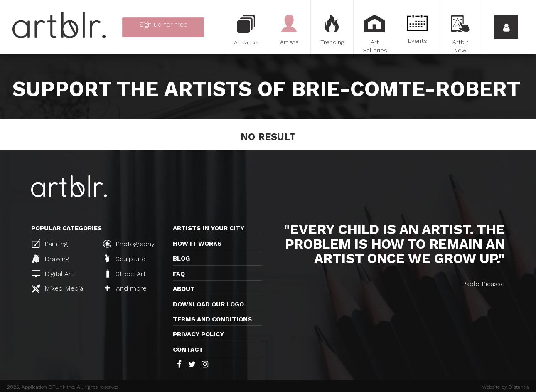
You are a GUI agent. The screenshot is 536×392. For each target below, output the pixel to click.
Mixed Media (58, 288)
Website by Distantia (505, 387)
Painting (50, 244)
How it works (197, 244)
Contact (188, 350)
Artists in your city (209, 228)
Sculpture (125, 259)
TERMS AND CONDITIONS (212, 319)
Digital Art (53, 274)
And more (126, 288)
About (184, 289)
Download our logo (208, 304)
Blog (181, 259)
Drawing (50, 259)
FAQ (179, 274)
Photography (129, 244)
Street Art (125, 274)
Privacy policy (198, 334)
